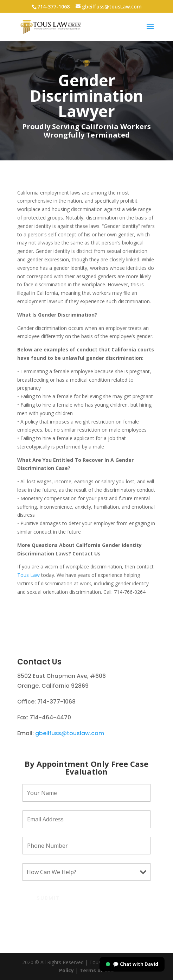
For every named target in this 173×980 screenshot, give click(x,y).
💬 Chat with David (132, 964)
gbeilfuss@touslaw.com (70, 733)
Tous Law (28, 575)
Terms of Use (96, 970)
